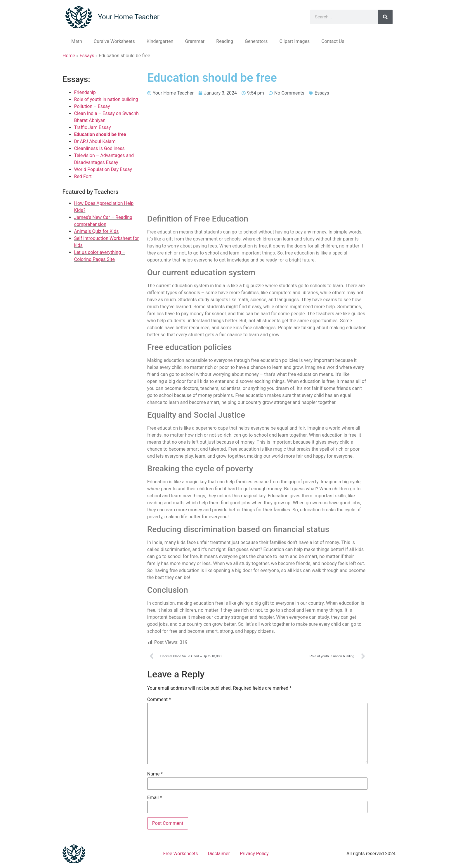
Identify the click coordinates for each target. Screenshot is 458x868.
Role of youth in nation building (106, 99)
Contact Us (333, 41)
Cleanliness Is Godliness (99, 148)
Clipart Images (294, 41)
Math (77, 41)
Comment (159, 700)
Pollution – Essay (92, 106)
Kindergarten (160, 41)
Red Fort (83, 176)
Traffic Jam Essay (93, 127)
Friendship (85, 92)
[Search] (385, 17)
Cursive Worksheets (114, 41)
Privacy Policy (254, 854)
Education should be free (100, 134)
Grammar (195, 41)
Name (155, 774)
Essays (87, 56)
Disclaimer (219, 854)
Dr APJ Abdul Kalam (95, 141)
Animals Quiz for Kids (97, 231)
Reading (225, 41)
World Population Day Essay (103, 169)
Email (155, 798)
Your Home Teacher (129, 17)
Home (69, 56)
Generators (256, 41)
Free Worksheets (181, 854)
